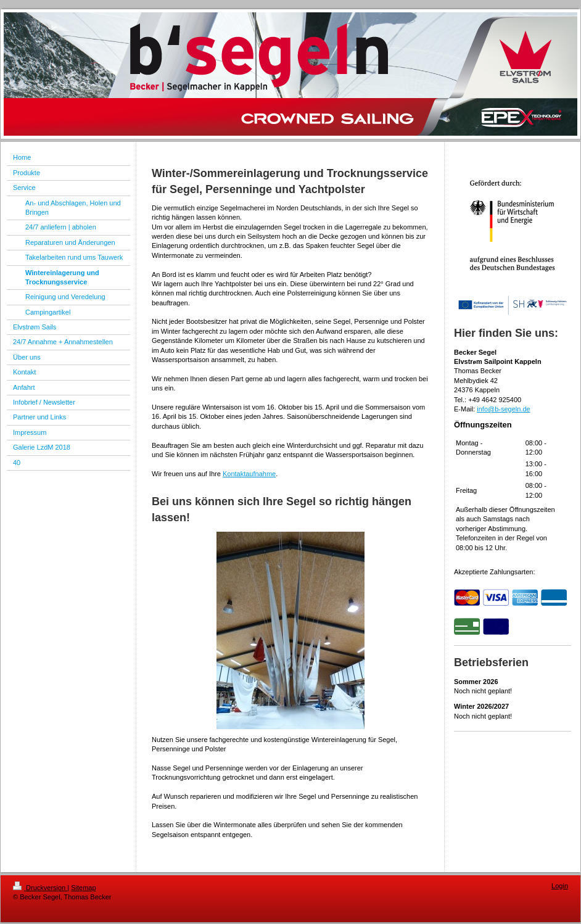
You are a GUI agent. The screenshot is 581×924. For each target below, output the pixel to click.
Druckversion (40, 888)
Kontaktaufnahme (249, 474)
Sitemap (83, 888)
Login (560, 886)
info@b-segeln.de (503, 409)
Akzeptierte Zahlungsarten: (494, 572)
